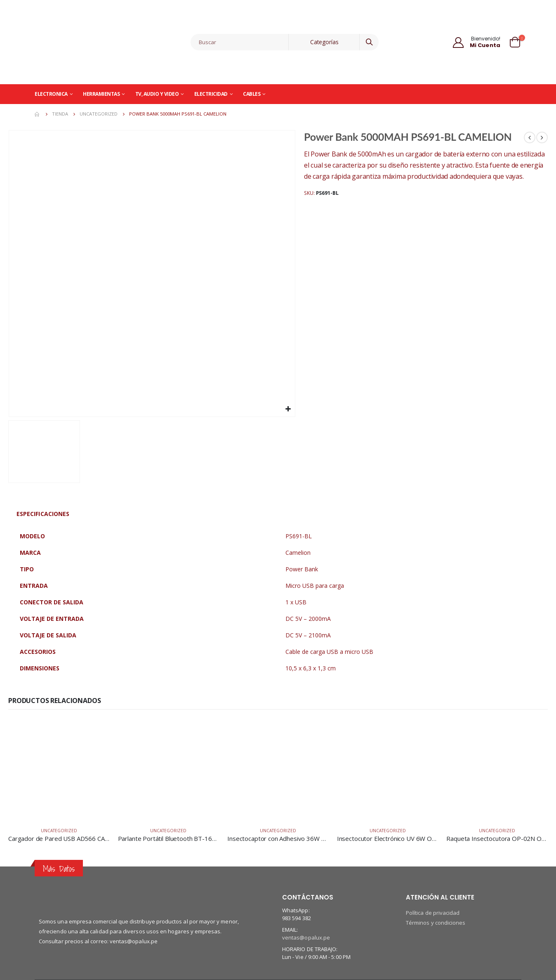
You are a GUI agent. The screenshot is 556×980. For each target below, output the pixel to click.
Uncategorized (59, 831)
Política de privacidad (433, 913)
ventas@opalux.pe (306, 937)
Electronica (51, 94)
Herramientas (101, 94)
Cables (252, 94)
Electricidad (211, 94)
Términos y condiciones (436, 923)
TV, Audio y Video (157, 94)
